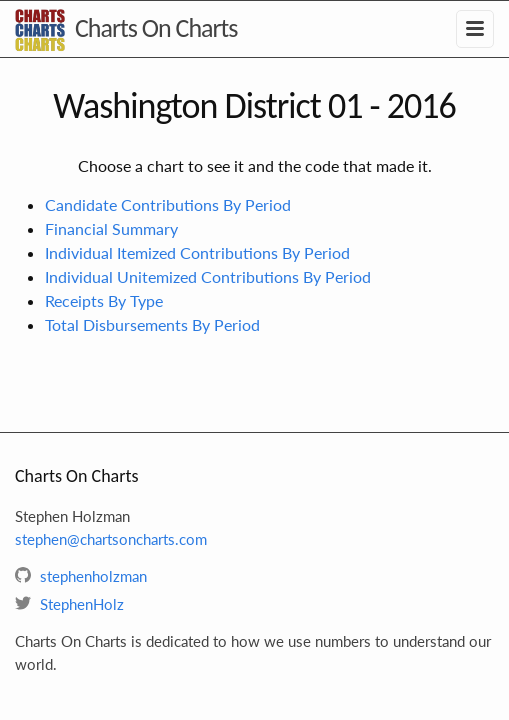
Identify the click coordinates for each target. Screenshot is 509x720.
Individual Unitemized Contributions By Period (208, 276)
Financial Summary (111, 228)
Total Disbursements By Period (152, 324)
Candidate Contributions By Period (168, 204)
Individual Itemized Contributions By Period (197, 252)
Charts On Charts (156, 28)
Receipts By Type (104, 300)
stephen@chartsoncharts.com (111, 539)
